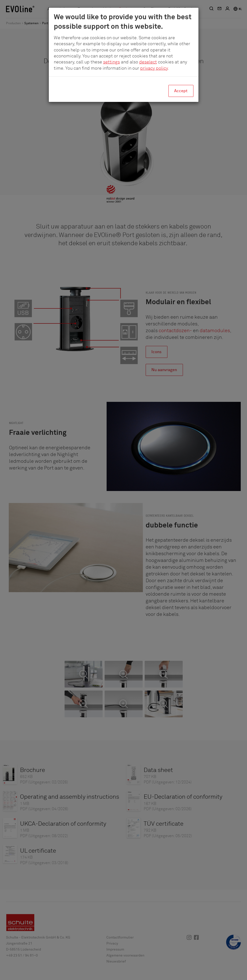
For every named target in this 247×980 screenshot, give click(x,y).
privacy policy (154, 68)
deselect (148, 62)
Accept (181, 91)
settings (111, 62)
